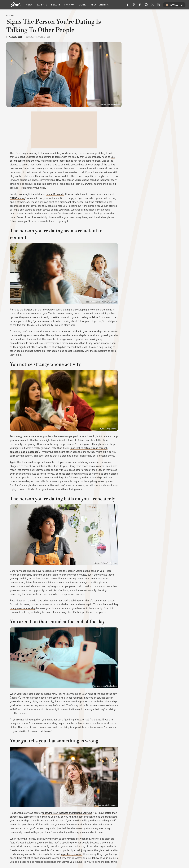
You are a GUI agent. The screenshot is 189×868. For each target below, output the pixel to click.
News (29, 5)
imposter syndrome (71, 854)
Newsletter (174, 5)
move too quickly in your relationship (81, 331)
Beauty (56, 5)
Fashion (69, 5)
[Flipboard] (140, 6)
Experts (42, 5)
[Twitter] (153, 6)
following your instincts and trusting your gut (67, 813)
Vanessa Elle (16, 37)
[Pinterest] (134, 6)
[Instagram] (146, 6)
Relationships (100, 5)
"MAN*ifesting (17, 198)
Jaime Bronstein (55, 194)
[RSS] (159, 6)
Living (83, 5)
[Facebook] (128, 6)
